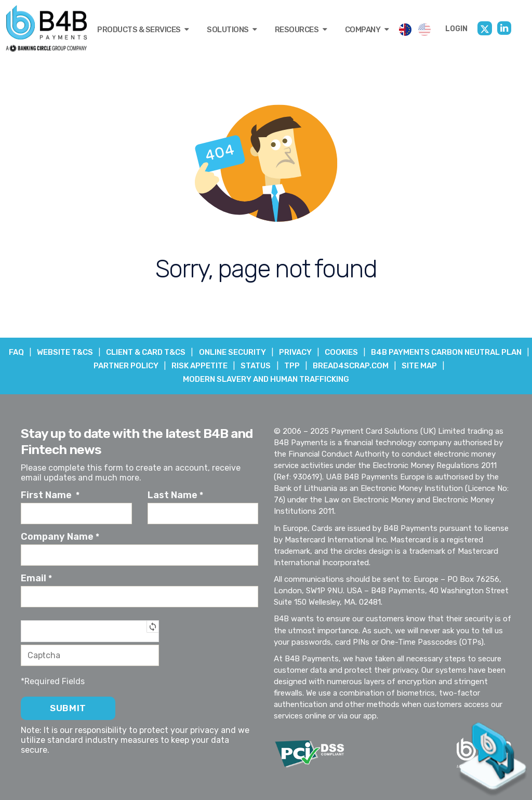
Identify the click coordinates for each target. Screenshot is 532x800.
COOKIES (426, 352)
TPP (375, 366)
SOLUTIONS (232, 30)
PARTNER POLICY (205, 366)
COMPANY (367, 30)
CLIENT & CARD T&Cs (227, 352)
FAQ (95, 352)
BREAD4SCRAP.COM (435, 366)
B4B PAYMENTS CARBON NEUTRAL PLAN (84, 366)
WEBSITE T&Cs (145, 352)
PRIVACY (379, 352)
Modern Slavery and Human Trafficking (266, 379)
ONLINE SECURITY (315, 352)
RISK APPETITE (281, 366)
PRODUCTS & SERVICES (143, 30)
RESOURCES (301, 30)
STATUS (338, 366)
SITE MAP (504, 366)
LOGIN (456, 29)
